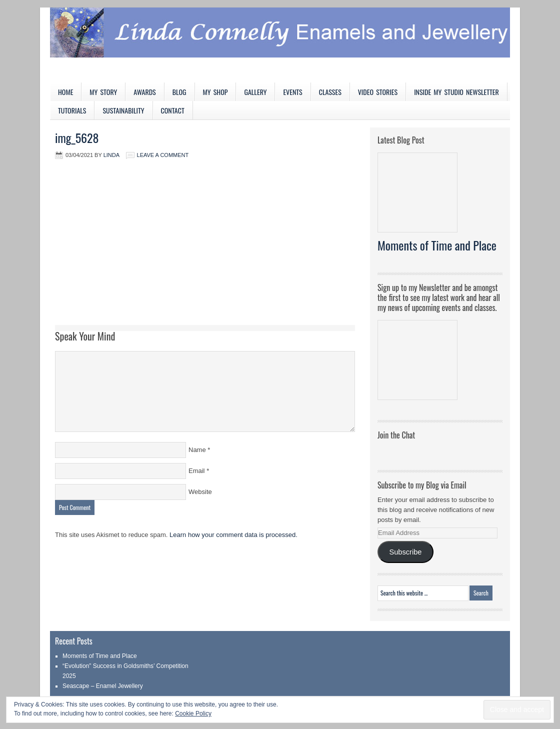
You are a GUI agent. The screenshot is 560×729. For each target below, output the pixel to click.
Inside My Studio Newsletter (456, 92)
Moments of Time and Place (437, 245)
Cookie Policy (193, 713)
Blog (179, 92)
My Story (103, 92)
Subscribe (405, 552)
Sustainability (123, 110)
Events (292, 92)
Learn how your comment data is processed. (233, 535)
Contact (173, 110)
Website (200, 492)
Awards (145, 92)
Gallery (255, 92)
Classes (330, 92)
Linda (111, 155)
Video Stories (378, 92)
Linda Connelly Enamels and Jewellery (280, 45)
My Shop (215, 92)
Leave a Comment (163, 155)
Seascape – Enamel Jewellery (103, 686)
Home (65, 92)
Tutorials (72, 110)
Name (197, 450)
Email (197, 471)
